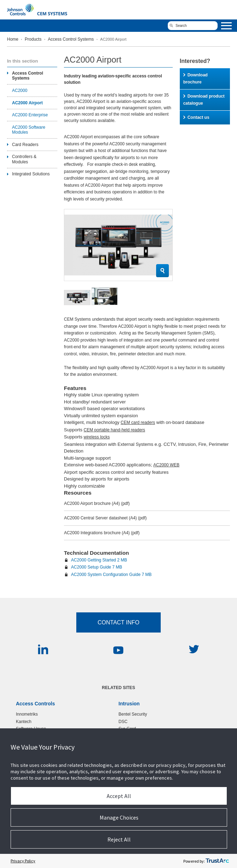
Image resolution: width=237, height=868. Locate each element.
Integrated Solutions (31, 174)
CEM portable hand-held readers (114, 430)
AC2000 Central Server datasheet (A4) (105, 518)
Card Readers (25, 145)
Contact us (196, 117)
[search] (193, 26)
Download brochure (195, 78)
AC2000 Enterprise (30, 115)
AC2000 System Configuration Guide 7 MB (111, 575)
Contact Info (118, 622)
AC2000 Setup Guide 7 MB (97, 567)
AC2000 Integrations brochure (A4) (102, 533)
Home (13, 39)
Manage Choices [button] (119, 817)
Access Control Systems (71, 39)
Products (33, 39)
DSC (123, 722)
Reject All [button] (119, 839)
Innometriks (27, 714)
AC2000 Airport (27, 103)
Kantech (24, 722)
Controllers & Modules (24, 159)
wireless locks (97, 437)
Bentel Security (133, 714)
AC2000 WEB (166, 465)
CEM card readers (138, 423)
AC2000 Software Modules (29, 130)
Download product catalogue (204, 100)
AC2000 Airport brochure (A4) (97, 503)
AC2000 (20, 91)
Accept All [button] (119, 796)
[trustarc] (217, 861)
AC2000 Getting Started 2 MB (99, 560)
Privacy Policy (23, 861)
